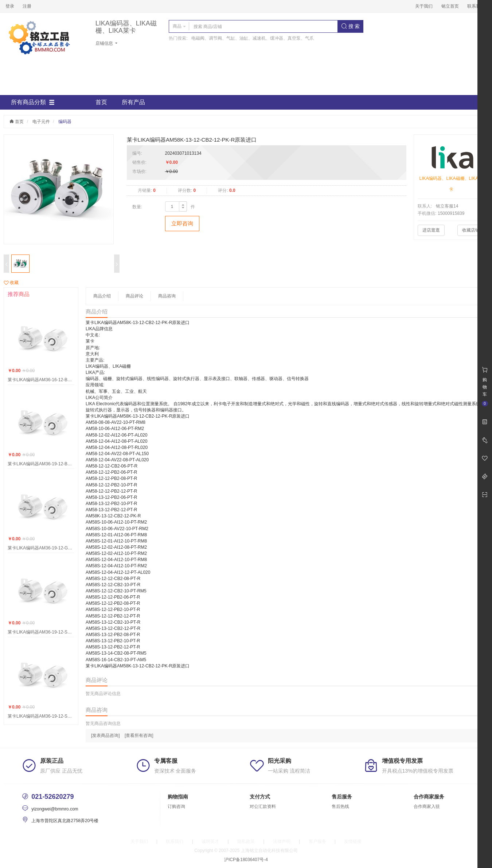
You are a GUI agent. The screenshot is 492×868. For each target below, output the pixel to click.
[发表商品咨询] (106, 735)
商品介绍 (102, 296)
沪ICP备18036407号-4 (246, 860)
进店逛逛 (431, 230)
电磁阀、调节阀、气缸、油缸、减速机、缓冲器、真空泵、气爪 (253, 38)
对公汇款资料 (263, 806)
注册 (27, 6)
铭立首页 (450, 6)
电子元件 (41, 122)
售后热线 (340, 806)
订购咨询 (176, 806)
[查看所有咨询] (139, 735)
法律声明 (282, 841)
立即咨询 (182, 223)
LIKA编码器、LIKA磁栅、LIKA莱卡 (126, 27)
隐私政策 (246, 841)
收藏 (11, 283)
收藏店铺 (471, 230)
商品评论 (134, 296)
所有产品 (133, 102)
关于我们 (424, 6)
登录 (10, 6)
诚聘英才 (210, 841)
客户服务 (317, 841)
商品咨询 (167, 296)
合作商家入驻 (427, 806)
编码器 (65, 122)
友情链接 (353, 841)
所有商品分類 (33, 102)
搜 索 (351, 26)
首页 (101, 102)
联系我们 (476, 6)
